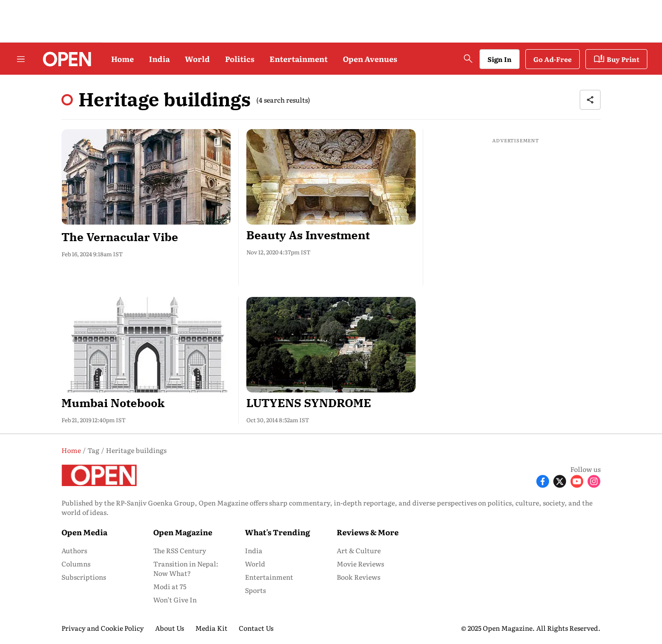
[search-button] (468, 59)
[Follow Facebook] (543, 481)
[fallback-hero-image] (146, 177)
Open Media (84, 532)
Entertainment (299, 59)
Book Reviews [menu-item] (358, 577)
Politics (240, 59)
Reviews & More (368, 532)
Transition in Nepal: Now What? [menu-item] (186, 568)
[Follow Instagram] (594, 481)
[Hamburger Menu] (21, 59)
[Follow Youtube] (577, 481)
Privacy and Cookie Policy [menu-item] (103, 628)
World (197, 59)
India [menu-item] (254, 550)
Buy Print (616, 59)
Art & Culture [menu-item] (359, 550)
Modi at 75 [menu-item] (170, 586)
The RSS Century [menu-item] (180, 550)
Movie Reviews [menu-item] (360, 564)
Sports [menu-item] (255, 590)
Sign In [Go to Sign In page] (500, 59)
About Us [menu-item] (170, 628)
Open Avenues (370, 59)
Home (122, 59)
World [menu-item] (255, 564)
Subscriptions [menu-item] (84, 577)
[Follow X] (560, 481)
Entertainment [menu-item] (269, 577)
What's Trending (278, 532)
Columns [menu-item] (76, 564)
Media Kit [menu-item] (211, 628)
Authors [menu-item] (74, 550)
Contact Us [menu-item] (256, 628)
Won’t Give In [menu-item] (175, 600)
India (159, 59)
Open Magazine (183, 532)
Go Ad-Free (553, 59)
